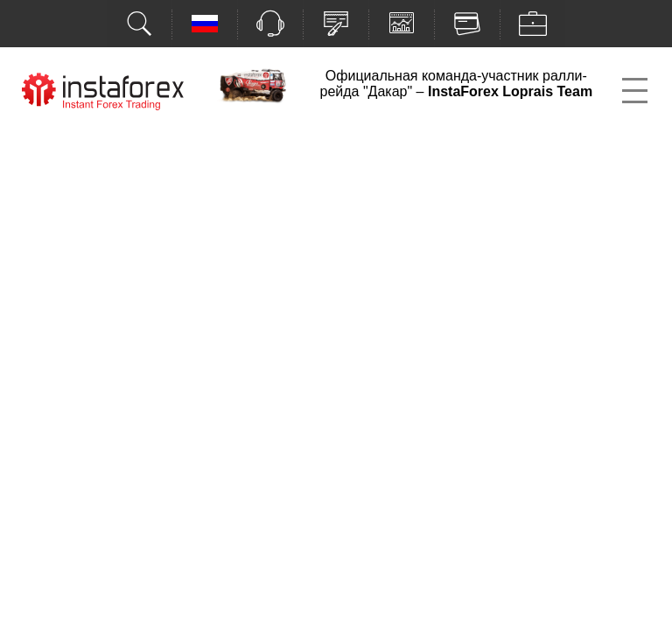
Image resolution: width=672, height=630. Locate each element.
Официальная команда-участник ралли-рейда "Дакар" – (456, 84)
